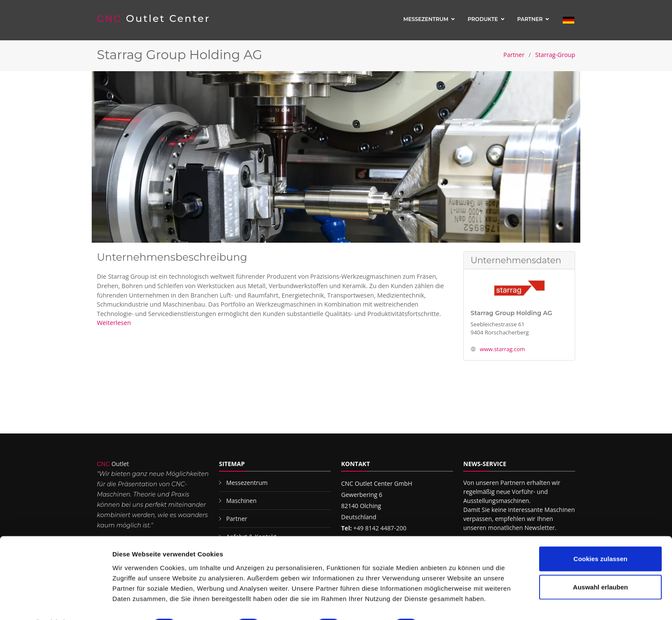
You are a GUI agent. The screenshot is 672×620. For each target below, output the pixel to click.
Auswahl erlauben (600, 564)
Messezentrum (426, 19)
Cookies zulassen (600, 536)
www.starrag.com (502, 349)
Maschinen (241, 501)
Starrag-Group (555, 55)
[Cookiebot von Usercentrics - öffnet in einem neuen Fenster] (55, 603)
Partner (530, 19)
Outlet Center (154, 18)
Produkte (483, 19)
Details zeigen (456, 603)
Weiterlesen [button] (114, 323)
